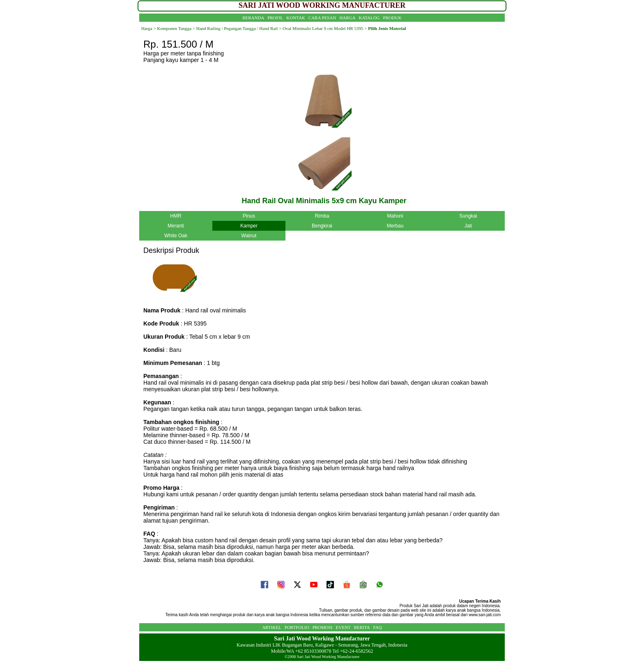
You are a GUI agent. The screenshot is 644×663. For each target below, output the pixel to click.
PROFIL (275, 18)
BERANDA (253, 18)
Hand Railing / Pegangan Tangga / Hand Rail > (238, 28)
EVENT (343, 627)
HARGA (347, 18)
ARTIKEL (271, 627)
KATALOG (369, 18)
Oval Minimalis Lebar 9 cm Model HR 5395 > (325, 28)
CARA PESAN (322, 18)
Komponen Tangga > (176, 28)
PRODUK (392, 18)
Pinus (249, 216)
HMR (176, 216)
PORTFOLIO (297, 627)
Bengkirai (322, 226)
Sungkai (468, 216)
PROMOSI (323, 627)
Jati (468, 226)
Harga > (149, 28)
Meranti (176, 226)
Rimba (322, 216)
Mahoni (395, 216)
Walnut (249, 236)
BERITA (362, 627)
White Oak (176, 236)
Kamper (249, 226)
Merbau (395, 226)
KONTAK (296, 18)
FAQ (377, 627)
